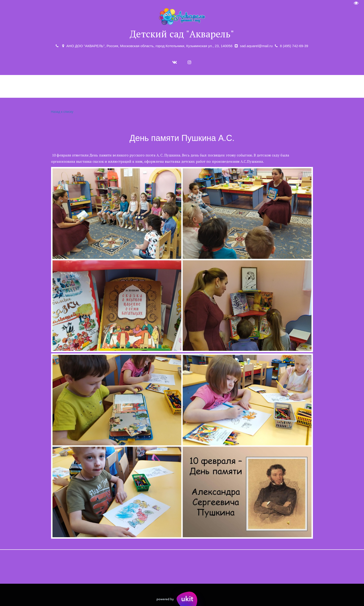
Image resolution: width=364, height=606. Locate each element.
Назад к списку (62, 112)
